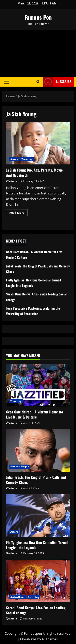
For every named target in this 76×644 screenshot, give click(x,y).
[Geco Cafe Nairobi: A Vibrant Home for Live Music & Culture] (38, 385)
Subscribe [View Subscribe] (57, 82)
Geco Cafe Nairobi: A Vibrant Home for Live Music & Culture (35, 414)
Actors (14, 159)
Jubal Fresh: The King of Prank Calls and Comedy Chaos (36, 480)
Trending (27, 159)
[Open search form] (38, 82)
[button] (6, 82)
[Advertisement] (38, 54)
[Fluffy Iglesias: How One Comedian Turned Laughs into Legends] (38, 516)
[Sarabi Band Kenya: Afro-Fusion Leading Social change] (38, 581)
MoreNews (28, 639)
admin (13, 181)
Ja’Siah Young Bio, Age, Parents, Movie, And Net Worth (38, 143)
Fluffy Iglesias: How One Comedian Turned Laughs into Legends (37, 545)
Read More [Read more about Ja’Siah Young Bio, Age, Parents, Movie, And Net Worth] (18, 213)
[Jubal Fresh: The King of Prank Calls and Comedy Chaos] (38, 450)
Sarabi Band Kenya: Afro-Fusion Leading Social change (36, 610)
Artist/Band (17, 597)
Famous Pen (38, 17)
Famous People (20, 466)
